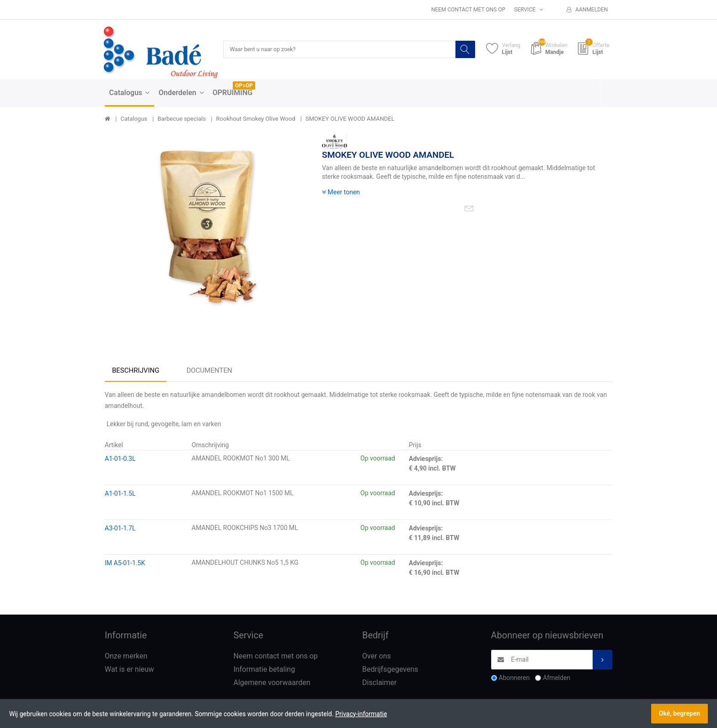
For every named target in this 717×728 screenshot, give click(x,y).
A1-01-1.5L (120, 494)
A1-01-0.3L (120, 460)
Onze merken (126, 657)
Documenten (209, 371)
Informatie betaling (265, 670)
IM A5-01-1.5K (125, 564)
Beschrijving (136, 371)
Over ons (377, 657)
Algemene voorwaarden (272, 683)
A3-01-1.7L (120, 529)
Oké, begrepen (680, 713)
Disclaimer (379, 683)
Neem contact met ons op (468, 10)
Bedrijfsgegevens (390, 670)
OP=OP (244, 86)
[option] (206, 237)
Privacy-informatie (361, 714)
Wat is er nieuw (129, 670)
